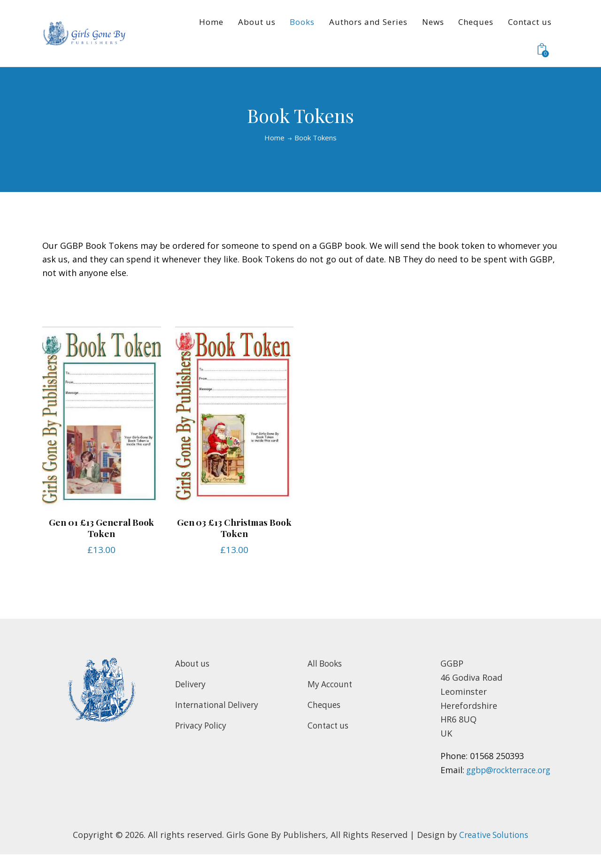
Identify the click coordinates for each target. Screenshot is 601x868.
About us (193, 663)
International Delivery (219, 704)
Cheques (325, 704)
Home (274, 138)
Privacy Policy (202, 725)
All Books (326, 663)
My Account (331, 684)
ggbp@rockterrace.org (487, 784)
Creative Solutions (494, 848)
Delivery (191, 684)
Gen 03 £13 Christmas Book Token (235, 527)
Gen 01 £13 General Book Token (102, 527)
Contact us (329, 725)
